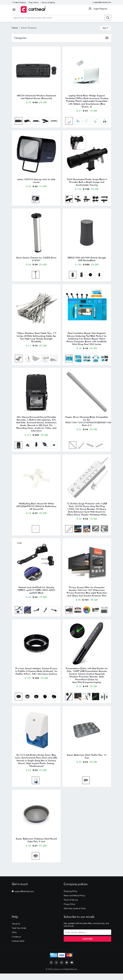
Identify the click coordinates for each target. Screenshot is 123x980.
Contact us (16, 943)
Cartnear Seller (18, 947)
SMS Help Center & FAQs (75, 915)
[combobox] (106, 28)
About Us (16, 930)
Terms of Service (71, 906)
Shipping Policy (70, 898)
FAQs (14, 939)
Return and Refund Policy (74, 902)
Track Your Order (19, 935)
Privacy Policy (69, 911)
